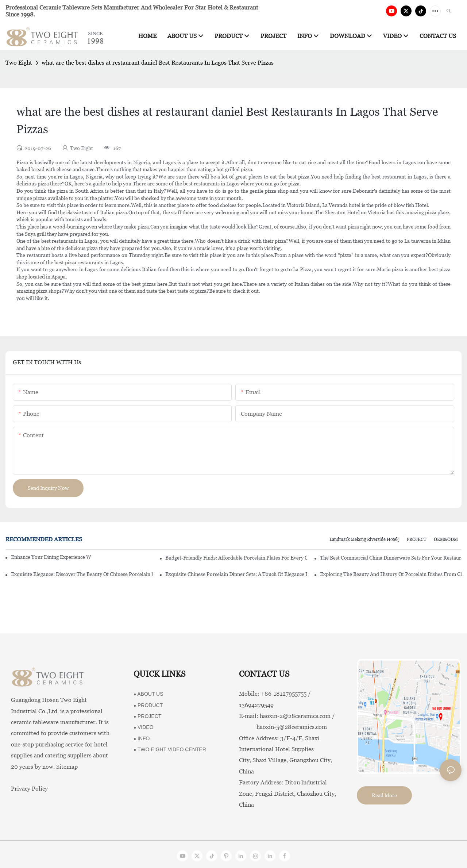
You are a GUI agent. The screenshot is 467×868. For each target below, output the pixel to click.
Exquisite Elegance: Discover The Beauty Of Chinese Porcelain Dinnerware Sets (82, 574)
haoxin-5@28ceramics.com (283, 727)
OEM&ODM (446, 539)
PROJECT (416, 539)
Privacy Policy (29, 789)
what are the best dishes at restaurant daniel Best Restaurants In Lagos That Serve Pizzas (158, 63)
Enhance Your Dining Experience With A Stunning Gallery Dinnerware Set (51, 557)
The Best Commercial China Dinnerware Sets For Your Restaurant (391, 558)
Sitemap (67, 767)
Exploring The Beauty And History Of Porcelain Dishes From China (391, 574)
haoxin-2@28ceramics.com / (297, 716)
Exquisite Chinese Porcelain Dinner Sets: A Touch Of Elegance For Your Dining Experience (236, 574)
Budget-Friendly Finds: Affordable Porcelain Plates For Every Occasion (236, 558)
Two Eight (19, 63)
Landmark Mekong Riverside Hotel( (364, 539)
